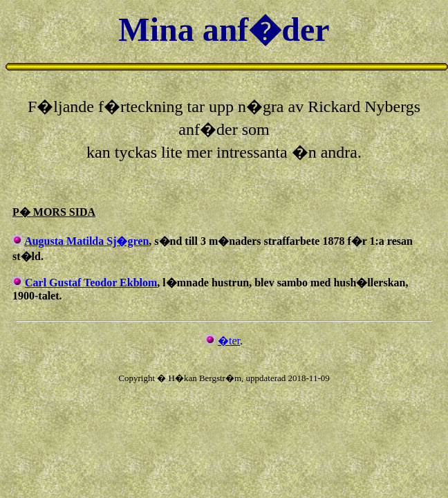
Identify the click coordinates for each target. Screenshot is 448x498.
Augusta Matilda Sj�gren (86, 241)
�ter (229, 341)
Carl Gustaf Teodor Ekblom (91, 283)
